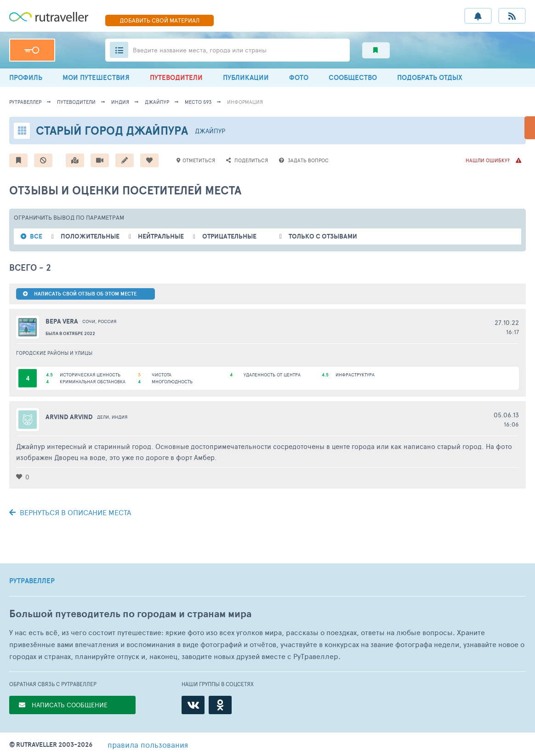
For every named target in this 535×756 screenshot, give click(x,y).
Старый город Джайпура (112, 130)
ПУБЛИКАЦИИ (246, 77)
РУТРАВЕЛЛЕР (32, 581)
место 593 (198, 102)
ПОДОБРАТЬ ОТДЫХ (430, 77)
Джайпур (157, 102)
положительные (90, 236)
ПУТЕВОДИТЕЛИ (176, 77)
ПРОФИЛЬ (26, 77)
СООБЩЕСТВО (353, 77)
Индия (120, 102)
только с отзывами (323, 236)
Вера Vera (62, 321)
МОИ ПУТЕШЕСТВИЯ (96, 77)
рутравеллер (25, 102)
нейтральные (161, 236)
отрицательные (229, 236)
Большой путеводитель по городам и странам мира (130, 614)
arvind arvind (69, 417)
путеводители (76, 102)
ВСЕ (36, 236)
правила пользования (148, 745)
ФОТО (299, 77)
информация (245, 102)
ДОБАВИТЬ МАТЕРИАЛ (159, 20)
